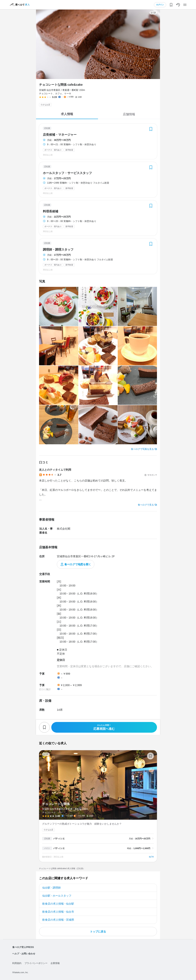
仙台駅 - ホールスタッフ (57, 896)
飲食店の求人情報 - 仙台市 (58, 912)
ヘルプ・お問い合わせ (24, 954)
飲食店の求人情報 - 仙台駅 (58, 904)
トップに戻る (98, 932)
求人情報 (67, 114)
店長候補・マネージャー (60, 135)
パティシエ (59, 839)
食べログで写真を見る (142, 449)
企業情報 (55, 963)
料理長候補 (51, 211)
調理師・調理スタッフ (58, 250)
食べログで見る (146, 505)
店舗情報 (129, 114)
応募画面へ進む (104, 727)
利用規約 (17, 963)
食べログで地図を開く (78, 564)
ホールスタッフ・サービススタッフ (67, 173)
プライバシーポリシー (36, 963)
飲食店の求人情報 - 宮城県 (58, 920)
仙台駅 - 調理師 (51, 888)
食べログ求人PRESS (23, 947)
